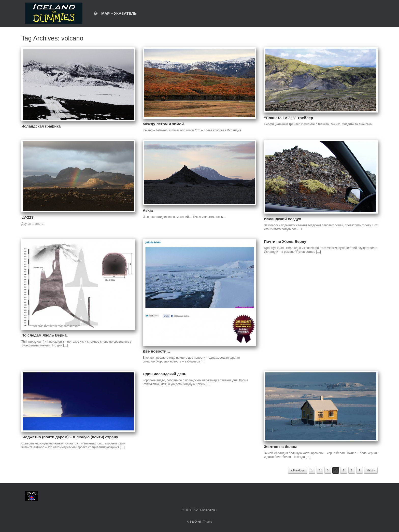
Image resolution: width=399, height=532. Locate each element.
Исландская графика (41, 126)
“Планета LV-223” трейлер (288, 118)
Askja (148, 210)
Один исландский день (165, 374)
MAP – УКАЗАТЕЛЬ (115, 13)
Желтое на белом (280, 447)
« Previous (298, 470)
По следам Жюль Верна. (45, 335)
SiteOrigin (196, 522)
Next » (371, 470)
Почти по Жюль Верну (285, 241)
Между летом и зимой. (164, 124)
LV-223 (27, 217)
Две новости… (156, 351)
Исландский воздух (282, 219)
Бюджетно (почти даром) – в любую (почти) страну (70, 437)
